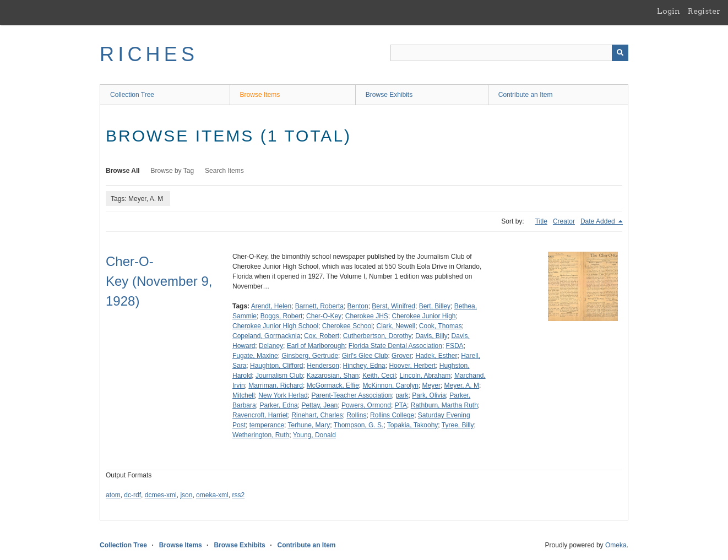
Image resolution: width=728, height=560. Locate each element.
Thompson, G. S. (359, 425)
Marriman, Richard (276, 385)
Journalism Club (279, 376)
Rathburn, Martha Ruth (444, 405)
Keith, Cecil (379, 376)
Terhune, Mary (309, 425)
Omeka (616, 545)
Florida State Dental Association (395, 346)
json (186, 495)
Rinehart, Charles (317, 415)
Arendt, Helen (271, 306)
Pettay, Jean (319, 405)
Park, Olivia (429, 395)
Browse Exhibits (389, 95)
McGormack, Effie (333, 385)
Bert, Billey (435, 306)
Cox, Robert (322, 336)
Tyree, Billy (458, 425)
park (402, 395)
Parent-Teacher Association (351, 395)
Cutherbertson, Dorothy (377, 336)
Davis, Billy (431, 336)
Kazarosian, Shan (333, 376)
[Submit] (620, 53)
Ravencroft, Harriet (260, 415)
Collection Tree (132, 95)
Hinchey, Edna (364, 366)
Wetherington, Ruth (261, 435)
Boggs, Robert (282, 316)
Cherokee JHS (367, 316)
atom (113, 495)
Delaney (271, 346)
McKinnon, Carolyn (391, 385)
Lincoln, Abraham (425, 376)
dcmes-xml (161, 495)
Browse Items (260, 95)
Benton (358, 306)
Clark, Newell (396, 326)
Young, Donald (314, 435)
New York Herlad (283, 395)
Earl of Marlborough (316, 346)
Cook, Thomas (441, 326)
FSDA (455, 346)
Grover (402, 356)
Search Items (224, 171)
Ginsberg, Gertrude (310, 356)
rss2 (238, 495)
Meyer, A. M (462, 385)
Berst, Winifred (393, 306)
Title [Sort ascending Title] (541, 221)
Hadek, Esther (436, 356)
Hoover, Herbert (412, 366)
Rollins (356, 415)
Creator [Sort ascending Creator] (564, 221)
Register (704, 11)
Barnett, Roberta (319, 306)
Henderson (323, 366)
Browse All (123, 171)
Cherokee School (347, 326)
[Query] (509, 53)
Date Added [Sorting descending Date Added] (599, 221)
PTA (401, 405)
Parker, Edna (278, 405)
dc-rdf (132, 495)
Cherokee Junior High (423, 316)
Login (669, 11)
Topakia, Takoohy (413, 425)
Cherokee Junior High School (275, 326)
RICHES (149, 54)
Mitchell (244, 395)
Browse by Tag (173, 171)
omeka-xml (212, 495)
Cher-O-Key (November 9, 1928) (159, 281)
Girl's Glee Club (365, 356)
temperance (267, 425)
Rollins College (392, 415)
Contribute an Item (526, 95)
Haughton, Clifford (277, 366)
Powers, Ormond (366, 405)
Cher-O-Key (324, 316)
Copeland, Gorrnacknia (266, 336)
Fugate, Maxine (255, 356)
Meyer (431, 385)
